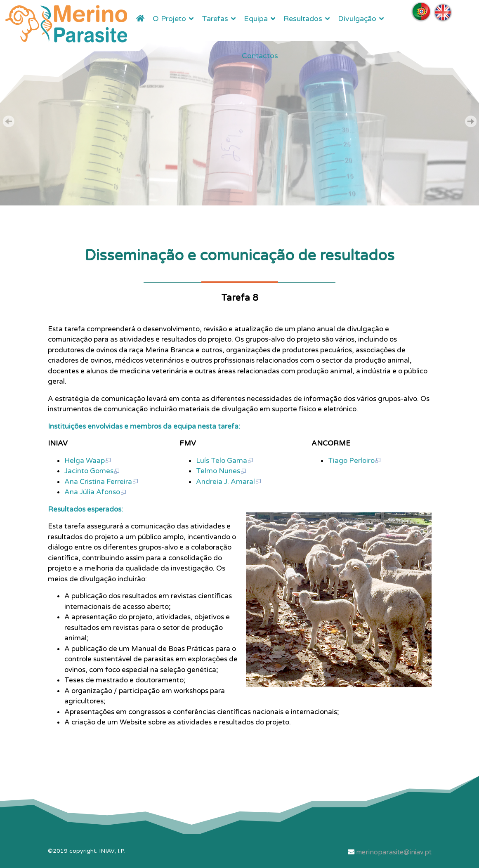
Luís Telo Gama (225, 461)
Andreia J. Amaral (229, 482)
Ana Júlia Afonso (96, 492)
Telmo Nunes (221, 471)
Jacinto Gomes (92, 471)
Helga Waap (88, 461)
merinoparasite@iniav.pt (394, 852)
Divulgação (357, 19)
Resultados (303, 19)
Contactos (260, 56)
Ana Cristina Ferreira (101, 482)
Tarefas (215, 19)
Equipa (256, 19)
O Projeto (169, 19)
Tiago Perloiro (355, 461)
